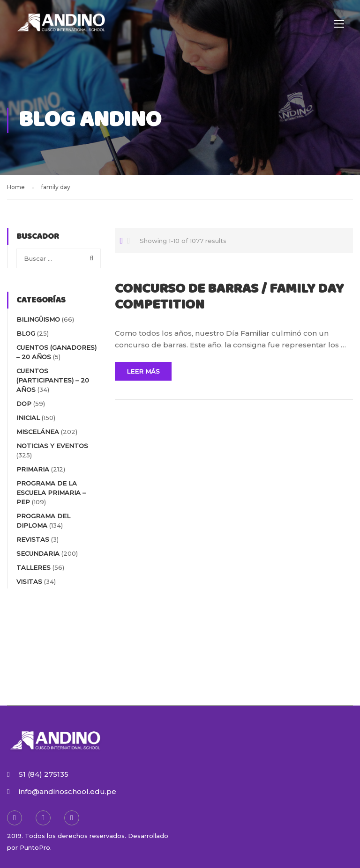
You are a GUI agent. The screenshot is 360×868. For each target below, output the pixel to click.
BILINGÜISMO (38, 319)
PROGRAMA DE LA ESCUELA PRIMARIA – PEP (51, 493)
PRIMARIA (33, 469)
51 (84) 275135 (44, 774)
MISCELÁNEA (38, 432)
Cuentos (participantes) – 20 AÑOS (53, 380)
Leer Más (143, 371)
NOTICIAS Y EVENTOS (52, 446)
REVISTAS (33, 539)
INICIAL (28, 418)
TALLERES (34, 567)
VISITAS (29, 581)
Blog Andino (90, 120)
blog (26, 333)
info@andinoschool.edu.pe (67, 791)
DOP (24, 404)
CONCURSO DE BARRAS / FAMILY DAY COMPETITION (229, 297)
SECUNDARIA (38, 553)
